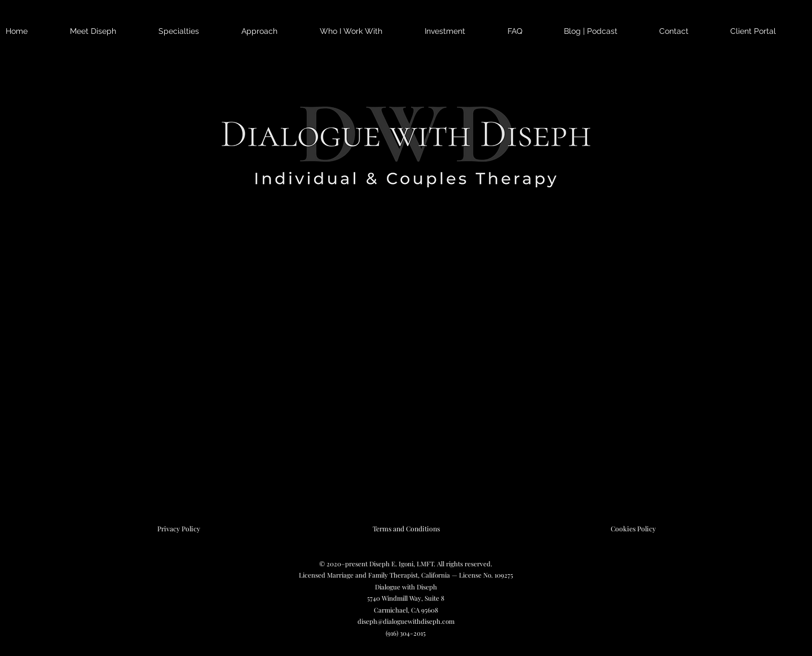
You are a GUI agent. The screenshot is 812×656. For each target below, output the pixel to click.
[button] (194, 31)
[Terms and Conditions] (406, 529)
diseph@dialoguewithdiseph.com (406, 621)
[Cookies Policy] (633, 529)
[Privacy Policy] (179, 529)
